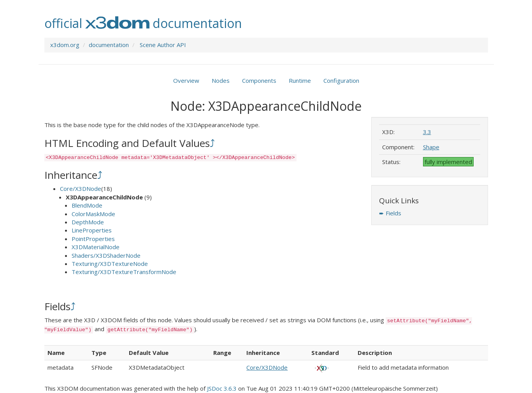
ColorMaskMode (93, 214)
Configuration (341, 80)
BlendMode (87, 205)
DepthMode (88, 222)
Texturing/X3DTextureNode (110, 264)
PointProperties (93, 239)
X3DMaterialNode (96, 247)
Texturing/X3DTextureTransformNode (124, 272)
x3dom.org (65, 45)
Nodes (221, 80)
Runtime (300, 80)
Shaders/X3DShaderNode (106, 255)
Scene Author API (163, 45)
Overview (186, 80)
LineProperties (92, 230)
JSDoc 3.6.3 (222, 388)
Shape (431, 147)
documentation (109, 45)
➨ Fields (390, 213)
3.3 (427, 132)
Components (259, 80)
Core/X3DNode (81, 189)
